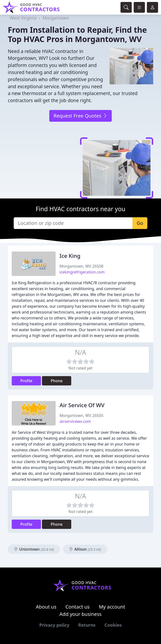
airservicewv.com (75, 421)
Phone (57, 381)
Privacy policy (54, 625)
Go (140, 223)
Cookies (113, 625)
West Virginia (23, 18)
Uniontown (34, 549)
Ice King (70, 256)
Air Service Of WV (82, 405)
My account (112, 607)
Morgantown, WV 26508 (81, 266)
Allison (85, 549)
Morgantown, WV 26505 (81, 415)
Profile (26, 381)
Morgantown (56, 18)
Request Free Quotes (80, 116)
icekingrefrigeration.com (82, 272)
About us (46, 607)
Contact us (78, 607)
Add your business (81, 614)
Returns (87, 625)
